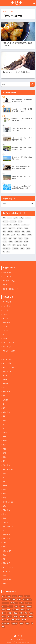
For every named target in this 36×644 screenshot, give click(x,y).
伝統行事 (6, 384)
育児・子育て (7, 551)
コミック (6, 331)
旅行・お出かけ (8, 469)
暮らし (5, 482)
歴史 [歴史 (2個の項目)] (4, 245)
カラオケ (6, 326)
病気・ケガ (6, 510)
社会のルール (7, 522)
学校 (4, 449)
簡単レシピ (6, 539)
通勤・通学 (6, 563)
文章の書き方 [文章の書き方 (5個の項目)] (18, 242)
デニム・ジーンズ (8, 343)
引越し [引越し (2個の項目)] (20, 238)
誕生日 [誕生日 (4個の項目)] (22, 248)
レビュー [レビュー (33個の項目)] (20, 228)
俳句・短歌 (6, 392)
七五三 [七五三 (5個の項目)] (26, 228)
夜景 (4, 437)
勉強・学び (6, 412)
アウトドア (6, 310)
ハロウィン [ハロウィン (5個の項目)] (17, 225)
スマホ (5, 339)
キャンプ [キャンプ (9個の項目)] (5, 221)
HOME (18, 636)
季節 (4, 445)
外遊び (5, 433)
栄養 (4, 490)
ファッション (7, 347)
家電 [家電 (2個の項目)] (10, 238)
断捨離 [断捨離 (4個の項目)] (26, 242)
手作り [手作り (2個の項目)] (26, 238)
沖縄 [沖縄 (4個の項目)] (9, 245)
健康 (4, 396)
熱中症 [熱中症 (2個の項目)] (19, 245)
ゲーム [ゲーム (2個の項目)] (20, 221)
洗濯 (4, 498)
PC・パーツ (7, 306)
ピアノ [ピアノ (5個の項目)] (5, 228)
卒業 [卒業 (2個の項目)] (18, 235)
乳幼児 (5, 380)
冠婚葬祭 (6, 400)
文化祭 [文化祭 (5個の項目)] (11, 242)
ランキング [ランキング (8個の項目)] (12, 228)
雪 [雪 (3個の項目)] (4, 252)
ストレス (6, 335)
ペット (5, 355)
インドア (6, 318)
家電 (4, 453)
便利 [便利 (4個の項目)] (23, 232)
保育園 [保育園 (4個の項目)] (28, 232)
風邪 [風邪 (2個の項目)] (8, 252)
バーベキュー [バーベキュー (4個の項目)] (25, 225)
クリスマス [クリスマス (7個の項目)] (13, 221)
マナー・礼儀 (7, 363)
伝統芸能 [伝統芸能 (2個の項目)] (10, 232)
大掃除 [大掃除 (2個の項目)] (30, 235)
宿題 (4, 457)
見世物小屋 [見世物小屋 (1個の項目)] (15, 248)
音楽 (4, 575)
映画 (4, 473)
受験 (4, 416)
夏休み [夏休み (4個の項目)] (24, 235)
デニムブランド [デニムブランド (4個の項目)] (7, 225)
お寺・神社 (6, 322)
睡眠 (4, 518)
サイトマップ (7, 277)
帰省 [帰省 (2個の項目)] (15, 238)
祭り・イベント (8, 526)
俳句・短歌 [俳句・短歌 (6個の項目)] (6, 235)
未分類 (5, 486)
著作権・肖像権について (11, 289)
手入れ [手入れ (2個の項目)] (5, 242)
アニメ (5, 314)
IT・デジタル (7, 302)
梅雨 (4, 494)
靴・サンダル (7, 571)
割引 (4, 408)
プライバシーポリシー (10, 281)
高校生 (5, 584)
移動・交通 (6, 535)
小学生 (5, 461)
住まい (5, 388)
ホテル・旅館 (7, 359)
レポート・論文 (8, 371)
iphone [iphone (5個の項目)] (9, 218)
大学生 (5, 441)
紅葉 (4, 543)
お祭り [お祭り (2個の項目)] (21, 218)
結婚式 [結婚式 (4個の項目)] (25, 245)
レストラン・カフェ (9, 367)
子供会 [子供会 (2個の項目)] (5, 238)
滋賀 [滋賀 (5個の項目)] (14, 245)
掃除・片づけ (7, 465)
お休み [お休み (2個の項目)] (15, 218)
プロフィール (7, 285)
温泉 (4, 506)
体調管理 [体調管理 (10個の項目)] (17, 232)
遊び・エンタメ (8, 567)
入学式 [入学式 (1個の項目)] (13, 235)
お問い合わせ (7, 273)
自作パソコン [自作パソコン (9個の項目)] (7, 248)
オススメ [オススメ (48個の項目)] (28, 218)
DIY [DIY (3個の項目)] (4, 218)
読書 (4, 559)
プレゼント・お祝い (9, 351)
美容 (4, 547)
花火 (4, 555)
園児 (4, 424)
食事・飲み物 (7, 579)
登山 (4, 514)
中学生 (5, 375)
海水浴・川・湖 (8, 502)
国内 (4, 420)
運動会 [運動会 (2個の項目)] (28, 248)
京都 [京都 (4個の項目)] (4, 232)
